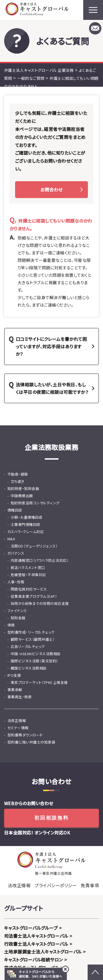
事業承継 (15, 690)
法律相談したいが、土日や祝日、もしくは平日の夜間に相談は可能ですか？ (52, 388)
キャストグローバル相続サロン (34, 960)
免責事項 (90, 885)
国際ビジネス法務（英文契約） (35, 661)
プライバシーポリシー (56, 885)
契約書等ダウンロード (25, 735)
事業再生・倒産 (20, 697)
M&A (11, 539)
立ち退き (18, 481)
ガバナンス (16, 553)
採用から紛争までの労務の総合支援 (40, 603)
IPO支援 (14, 675)
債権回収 (15, 510)
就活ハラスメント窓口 (28, 567)
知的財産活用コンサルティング (35, 503)
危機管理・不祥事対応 (28, 575)
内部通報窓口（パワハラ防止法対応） (40, 560)
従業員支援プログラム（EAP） (34, 596)
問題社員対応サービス (29, 589)
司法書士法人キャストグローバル (36, 936)
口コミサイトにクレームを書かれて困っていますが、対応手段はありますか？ (51, 346)
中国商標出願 (22, 496)
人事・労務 (16, 582)
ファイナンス (17, 611)
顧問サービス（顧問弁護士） (33, 639)
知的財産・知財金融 (23, 488)
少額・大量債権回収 (27, 517)
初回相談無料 (52, 818)
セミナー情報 (18, 728)
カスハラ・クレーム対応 (26, 532)
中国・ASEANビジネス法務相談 (36, 654)
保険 (11, 625)
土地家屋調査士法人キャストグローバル (43, 952)
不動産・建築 (18, 474)
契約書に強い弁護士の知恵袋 (31, 742)
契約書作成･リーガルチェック (31, 632)
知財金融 (18, 618)
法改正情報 (17, 720)
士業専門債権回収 (26, 524)
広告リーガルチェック (28, 646)
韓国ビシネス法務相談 (29, 668)
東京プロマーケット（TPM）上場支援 (39, 682)
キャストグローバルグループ (31, 928)
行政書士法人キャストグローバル (36, 944)
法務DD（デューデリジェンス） (34, 546)
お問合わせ (51, 189)
